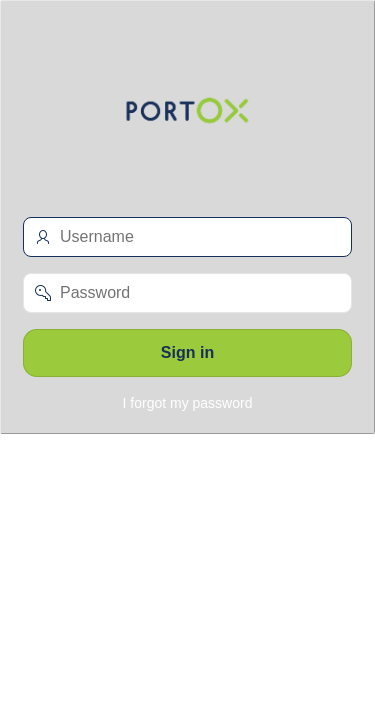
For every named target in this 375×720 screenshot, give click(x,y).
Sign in (187, 352)
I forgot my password (188, 403)
